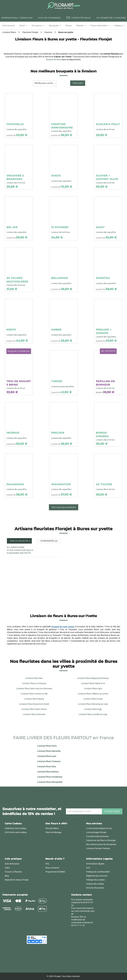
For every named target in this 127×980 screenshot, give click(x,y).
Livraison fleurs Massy (34, 699)
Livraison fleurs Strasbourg (50, 777)
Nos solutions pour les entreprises (101, 844)
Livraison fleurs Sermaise (34, 714)
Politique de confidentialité (98, 872)
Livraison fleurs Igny (93, 689)
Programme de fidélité (55, 872)
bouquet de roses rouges (63, 627)
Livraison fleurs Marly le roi (93, 683)
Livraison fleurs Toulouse (49, 761)
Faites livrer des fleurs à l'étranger (101, 840)
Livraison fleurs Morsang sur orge (93, 704)
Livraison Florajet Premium (98, 848)
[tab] (10, 26)
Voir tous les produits (64, 507)
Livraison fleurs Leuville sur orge (93, 714)
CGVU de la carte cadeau (16, 832)
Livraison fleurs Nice (47, 767)
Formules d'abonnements (97, 836)
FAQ (47, 864)
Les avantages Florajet (96, 832)
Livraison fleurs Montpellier (50, 782)
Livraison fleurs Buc (34, 678)
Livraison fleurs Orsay (93, 699)
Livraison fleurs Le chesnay (34, 683)
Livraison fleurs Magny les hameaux (93, 678)
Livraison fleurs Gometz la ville (34, 694)
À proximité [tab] (49, 541)
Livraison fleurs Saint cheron (34, 709)
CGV (88, 868)
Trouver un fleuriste (13, 872)
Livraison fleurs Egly (93, 709)
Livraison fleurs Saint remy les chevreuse (34, 689)
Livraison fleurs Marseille (49, 751)
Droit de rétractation (95, 888)
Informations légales (95, 864)
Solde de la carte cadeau (16, 828)
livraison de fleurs (54, 60)
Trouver (78, 83)
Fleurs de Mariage (53, 832)
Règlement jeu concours (97, 876)
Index (7, 868)
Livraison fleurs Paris (47, 746)
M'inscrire (112, 811)
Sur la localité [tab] (20, 541)
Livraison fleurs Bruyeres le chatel (34, 704)
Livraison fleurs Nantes (48, 772)
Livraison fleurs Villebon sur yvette (93, 694)
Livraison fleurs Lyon (47, 756)
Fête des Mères (52, 828)
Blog (7, 876)
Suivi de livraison (12, 864)
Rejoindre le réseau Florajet (17, 880)
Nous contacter (52, 868)
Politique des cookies (95, 880)
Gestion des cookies (95, 884)
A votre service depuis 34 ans (99, 828)
